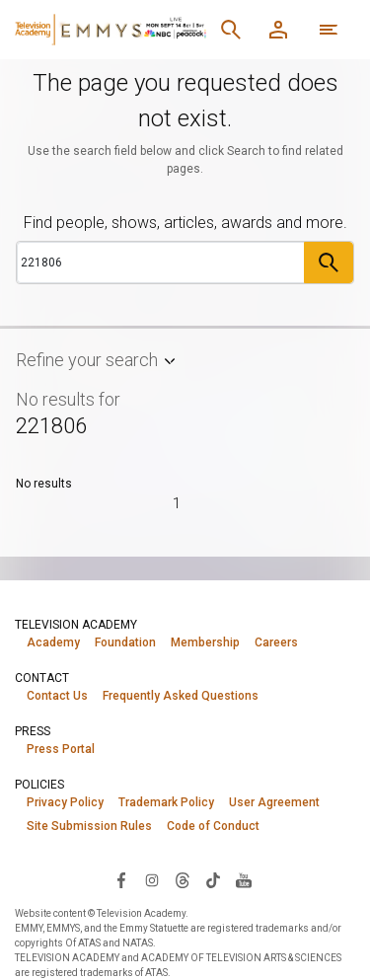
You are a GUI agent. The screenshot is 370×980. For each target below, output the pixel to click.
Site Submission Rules (89, 826)
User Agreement (274, 802)
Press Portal (61, 749)
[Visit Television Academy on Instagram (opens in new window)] (152, 879)
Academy (53, 642)
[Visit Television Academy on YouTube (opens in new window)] (244, 879)
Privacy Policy (65, 802)
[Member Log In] (278, 30)
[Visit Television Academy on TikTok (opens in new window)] (213, 879)
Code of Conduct (213, 826)
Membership (205, 642)
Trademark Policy (166, 802)
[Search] (231, 30)
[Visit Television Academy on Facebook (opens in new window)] (121, 879)
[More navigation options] (329, 30)
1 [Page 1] (177, 503)
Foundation (125, 642)
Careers (276, 642)
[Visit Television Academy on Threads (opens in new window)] (183, 879)
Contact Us (57, 696)
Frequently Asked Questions (181, 696)
